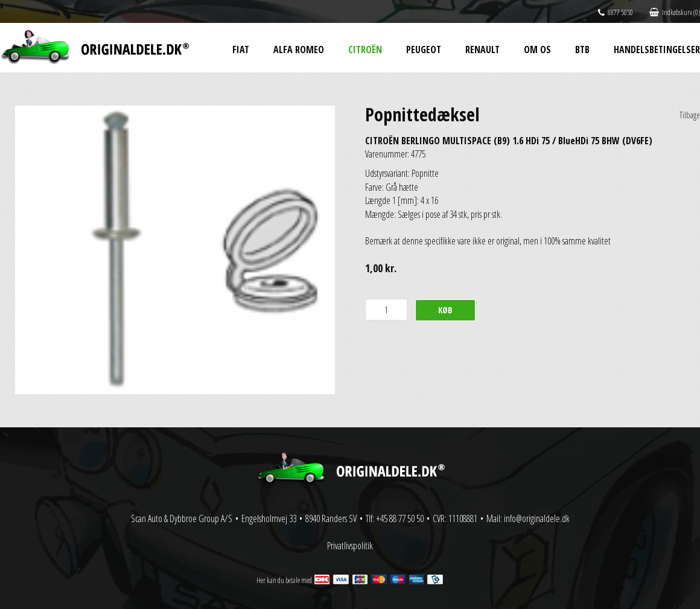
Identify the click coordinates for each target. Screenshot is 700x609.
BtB (582, 49)
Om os (537, 49)
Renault (482, 49)
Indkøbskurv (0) (675, 12)
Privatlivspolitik (350, 546)
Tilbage (690, 115)
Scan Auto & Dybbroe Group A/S (182, 518)
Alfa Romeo (299, 49)
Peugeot (424, 49)
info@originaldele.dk (537, 518)
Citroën (365, 49)
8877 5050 (616, 12)
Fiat (241, 49)
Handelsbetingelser (657, 49)
